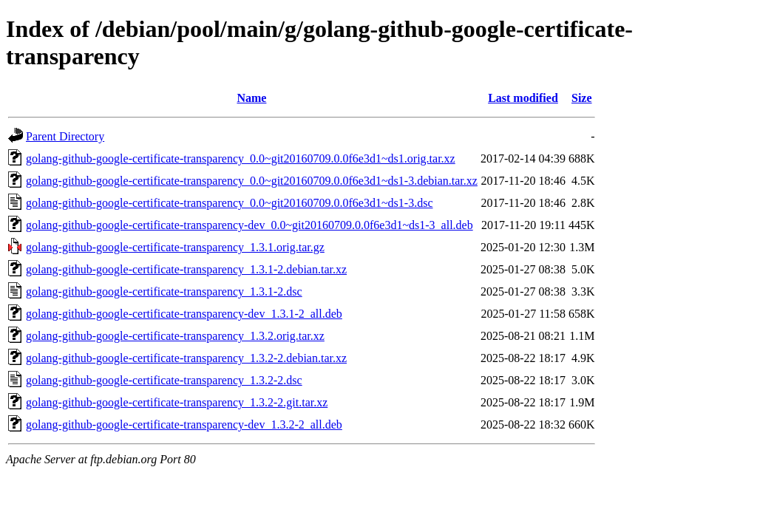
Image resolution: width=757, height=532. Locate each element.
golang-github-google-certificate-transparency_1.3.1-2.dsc (164, 291)
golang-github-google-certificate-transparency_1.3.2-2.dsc (164, 380)
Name (251, 98)
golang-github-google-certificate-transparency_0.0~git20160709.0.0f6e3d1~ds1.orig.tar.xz (241, 158)
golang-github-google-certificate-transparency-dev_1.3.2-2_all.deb (184, 424)
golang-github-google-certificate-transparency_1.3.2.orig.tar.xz (175, 336)
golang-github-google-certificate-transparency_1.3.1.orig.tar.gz (175, 247)
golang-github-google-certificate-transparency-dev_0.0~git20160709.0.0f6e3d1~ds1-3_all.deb (249, 225)
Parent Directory (65, 136)
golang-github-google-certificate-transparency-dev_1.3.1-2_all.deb (184, 314)
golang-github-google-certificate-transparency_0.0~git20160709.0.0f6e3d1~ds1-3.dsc (230, 203)
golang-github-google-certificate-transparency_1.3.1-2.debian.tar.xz (186, 269)
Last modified (523, 98)
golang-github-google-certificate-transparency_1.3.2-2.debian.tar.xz (186, 358)
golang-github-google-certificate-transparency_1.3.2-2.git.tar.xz (177, 402)
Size (582, 98)
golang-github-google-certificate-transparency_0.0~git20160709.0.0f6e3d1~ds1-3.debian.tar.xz (252, 181)
